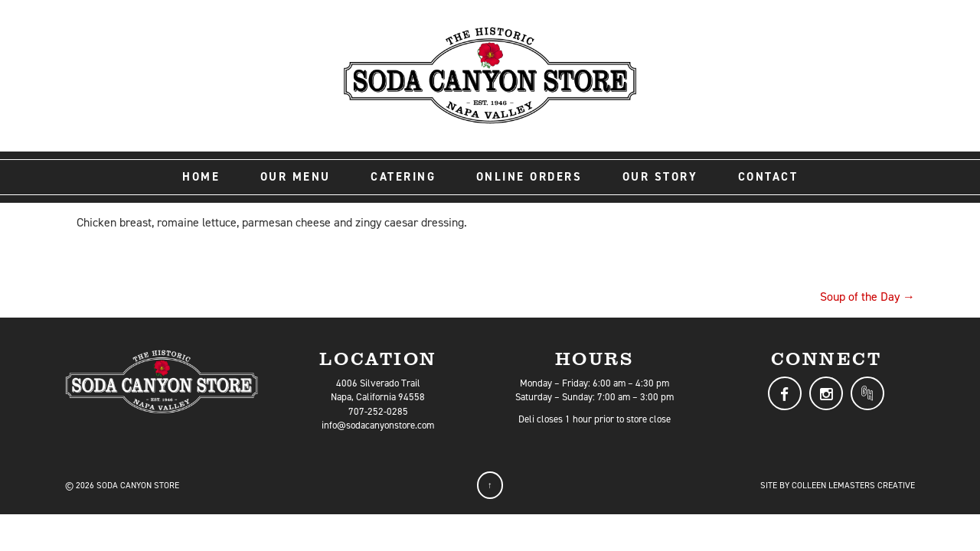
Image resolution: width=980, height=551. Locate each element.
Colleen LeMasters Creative (853, 485)
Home (201, 177)
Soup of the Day (867, 297)
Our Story (660, 177)
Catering (403, 177)
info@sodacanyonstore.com (378, 425)
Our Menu (296, 177)
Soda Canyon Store (138, 485)
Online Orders (529, 177)
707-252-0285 (378, 411)
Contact (768, 177)
